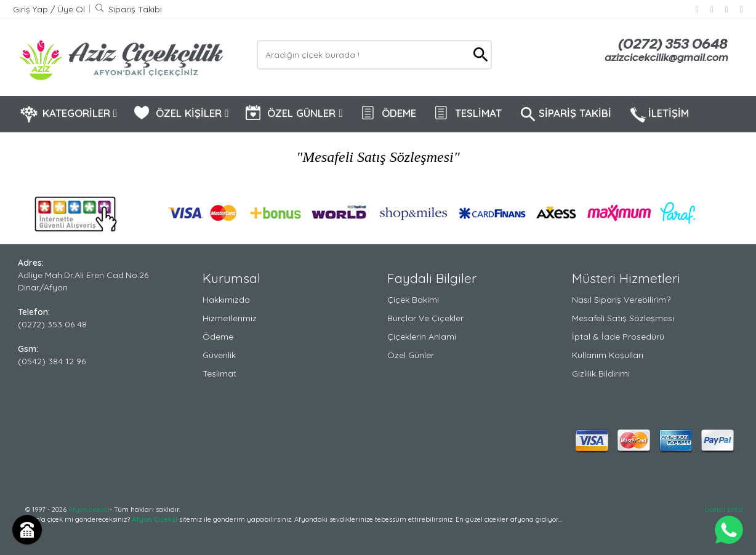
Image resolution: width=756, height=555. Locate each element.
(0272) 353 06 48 (52, 324)
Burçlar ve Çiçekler (425, 318)
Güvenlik (219, 355)
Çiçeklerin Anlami (422, 337)
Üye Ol (71, 9)
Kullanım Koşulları (608, 355)
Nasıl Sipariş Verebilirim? (621, 300)
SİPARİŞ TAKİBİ (565, 114)
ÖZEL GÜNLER (293, 114)
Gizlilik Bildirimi (601, 373)
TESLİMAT (467, 114)
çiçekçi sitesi (724, 509)
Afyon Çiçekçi (155, 519)
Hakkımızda (226, 300)
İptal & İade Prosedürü (618, 337)
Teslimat (219, 373)
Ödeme (218, 337)
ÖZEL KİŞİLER (181, 114)
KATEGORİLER (68, 114)
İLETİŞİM (658, 114)
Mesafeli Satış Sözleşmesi (623, 318)
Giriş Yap (32, 9)
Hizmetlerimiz (230, 318)
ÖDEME (388, 114)
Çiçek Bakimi (413, 300)
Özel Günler (411, 355)
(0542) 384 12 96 (52, 361)
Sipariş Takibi (128, 9)
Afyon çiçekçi (89, 509)
